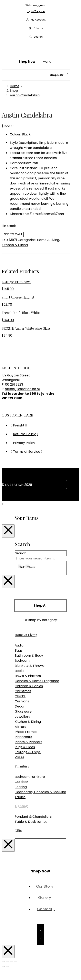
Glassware (23, 711)
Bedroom (22, 661)
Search (21, 553)
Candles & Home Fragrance (37, 681)
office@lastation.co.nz (23, 389)
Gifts (18, 831)
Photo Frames (26, 732)
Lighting (21, 806)
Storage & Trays (28, 752)
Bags (19, 650)
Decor (20, 706)
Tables (20, 797)
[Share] (11, 962)
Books (19, 671)
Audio (19, 645)
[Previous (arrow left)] (3, 967)
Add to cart (13, 234)
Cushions (22, 701)
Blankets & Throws (30, 666)
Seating (21, 787)
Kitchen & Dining (15, 245)
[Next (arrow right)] (7, 967)
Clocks (20, 696)
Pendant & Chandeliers (33, 817)
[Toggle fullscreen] (7, 962)
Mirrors (20, 727)
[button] (36, 28)
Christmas (23, 691)
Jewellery (22, 717)
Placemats (23, 737)
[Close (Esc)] (16, 962)
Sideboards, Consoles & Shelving (40, 792)
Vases (19, 757)
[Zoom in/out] (3, 962)
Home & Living (48, 240)
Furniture (22, 766)
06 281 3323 (14, 384)
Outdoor (21, 782)
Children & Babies (29, 686)
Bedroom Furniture (30, 777)
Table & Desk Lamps (31, 822)
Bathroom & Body (29, 656)
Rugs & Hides (25, 747)
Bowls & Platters (28, 676)
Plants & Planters (28, 742)
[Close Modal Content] (8, 531)
